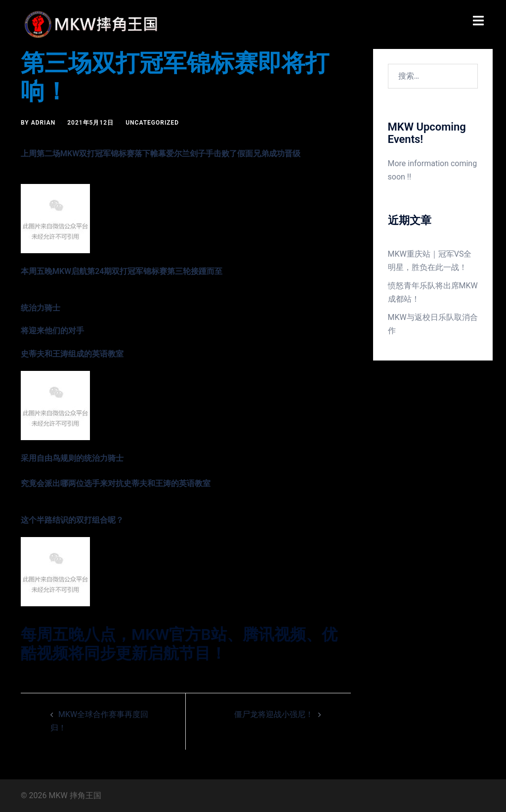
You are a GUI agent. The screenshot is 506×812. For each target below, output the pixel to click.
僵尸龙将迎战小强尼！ (274, 714)
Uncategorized (152, 123)
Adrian (43, 123)
